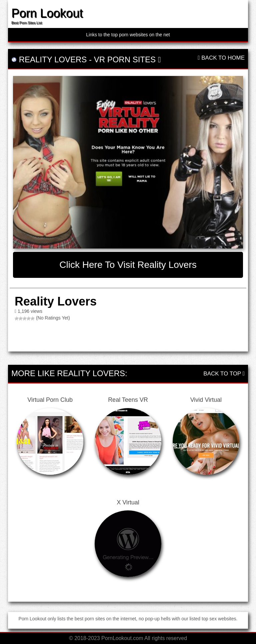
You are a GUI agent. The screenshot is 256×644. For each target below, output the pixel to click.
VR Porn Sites (125, 59)
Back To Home (221, 58)
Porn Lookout (47, 13)
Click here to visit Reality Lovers (128, 265)
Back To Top (224, 374)
